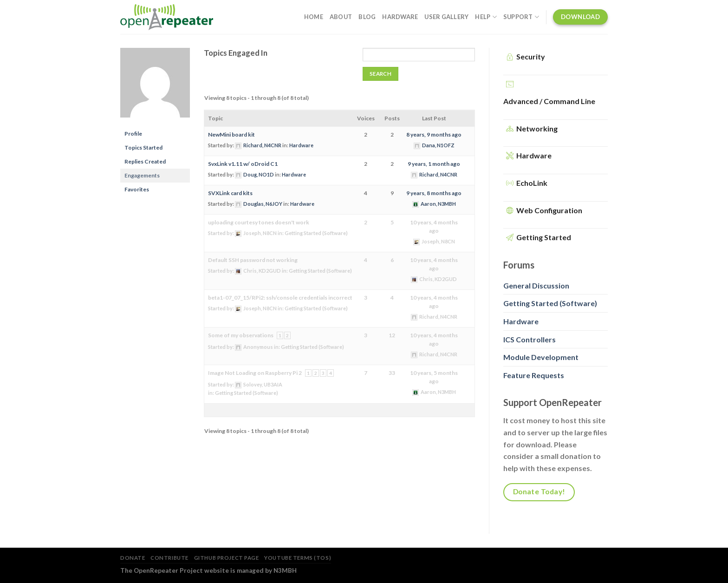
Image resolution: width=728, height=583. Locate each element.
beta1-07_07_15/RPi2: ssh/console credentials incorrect (280, 298)
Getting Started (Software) (316, 233)
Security (531, 56)
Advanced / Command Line (549, 101)
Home (314, 17)
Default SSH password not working (253, 260)
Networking (537, 128)
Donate (133, 558)
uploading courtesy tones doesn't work (259, 222)
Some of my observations (241, 335)
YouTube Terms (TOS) (298, 558)
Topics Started (143, 147)
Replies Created (145, 161)
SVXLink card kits (230, 193)
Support (521, 17)
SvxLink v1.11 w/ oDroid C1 (243, 164)
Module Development (541, 357)
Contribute (169, 558)
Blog (367, 17)
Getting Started (544, 237)
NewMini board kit (231, 134)
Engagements (142, 175)
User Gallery (446, 17)
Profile (133, 134)
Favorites (137, 189)
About (341, 17)
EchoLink (532, 183)
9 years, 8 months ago (434, 193)
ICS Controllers (530, 339)
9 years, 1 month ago (434, 164)
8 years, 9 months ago (434, 134)
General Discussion (536, 285)
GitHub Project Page (227, 558)
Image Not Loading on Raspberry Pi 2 (255, 373)
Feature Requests (534, 375)
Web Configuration (549, 210)
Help (486, 17)
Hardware (400, 17)
